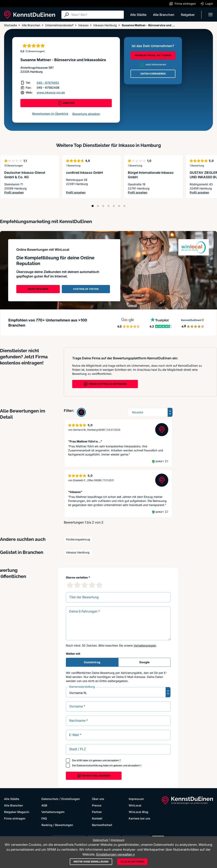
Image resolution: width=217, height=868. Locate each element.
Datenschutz (50, 799)
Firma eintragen (15, 818)
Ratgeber (188, 15)
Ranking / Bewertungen (57, 825)
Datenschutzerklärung (89, 765)
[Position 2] (98, 206)
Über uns (98, 799)
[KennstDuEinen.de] (30, 15)
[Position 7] (124, 206)
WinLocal (135, 805)
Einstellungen (71, 799)
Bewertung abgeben (86, 114)
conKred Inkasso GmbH (85, 173)
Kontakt (97, 818)
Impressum (136, 799)
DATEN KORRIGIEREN (153, 74)
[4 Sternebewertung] (92, 585)
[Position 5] (114, 206)
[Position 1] (93, 206)
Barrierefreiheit (102, 825)
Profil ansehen (30, 193)
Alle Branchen (164, 15)
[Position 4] (108, 206)
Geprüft (160, 461)
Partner (97, 812)
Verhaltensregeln (145, 645)
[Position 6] (119, 206)
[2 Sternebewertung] (77, 585)
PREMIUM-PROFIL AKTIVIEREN (153, 55)
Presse (97, 805)
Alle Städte (138, 15)
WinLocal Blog (138, 812)
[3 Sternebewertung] (85, 585)
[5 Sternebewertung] (99, 585)
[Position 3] (103, 206)
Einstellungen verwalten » (116, 854)
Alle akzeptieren (132, 862)
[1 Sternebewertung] (70, 585)
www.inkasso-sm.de (51, 92)
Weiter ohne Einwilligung (91, 862)
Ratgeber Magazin (17, 812)
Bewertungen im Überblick (50, 114)
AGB (79, 760)
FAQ (44, 818)
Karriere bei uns (139, 818)
